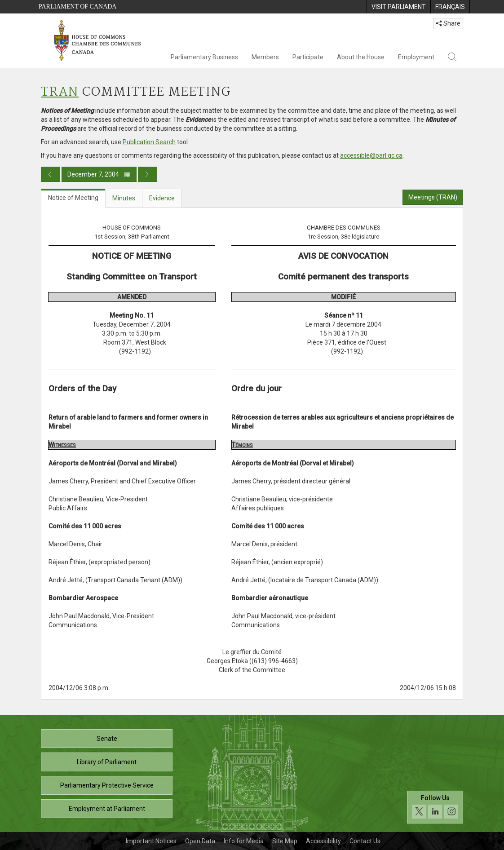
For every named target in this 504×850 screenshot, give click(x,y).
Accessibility (323, 841)
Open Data (200, 841)
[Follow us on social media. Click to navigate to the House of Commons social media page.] (435, 807)
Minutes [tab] (124, 198)
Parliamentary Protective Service (107, 785)
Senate (107, 739)
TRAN (60, 92)
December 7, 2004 (99, 174)
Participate (308, 57)
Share (448, 23)
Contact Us (365, 841)
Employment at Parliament (107, 809)
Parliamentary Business (204, 57)
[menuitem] (398, 7)
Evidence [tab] (162, 198)
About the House (361, 57)
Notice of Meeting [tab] (73, 198)
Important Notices (151, 841)
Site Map (285, 841)
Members (265, 57)
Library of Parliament (107, 762)
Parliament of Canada (77, 7)
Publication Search (149, 142)
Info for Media (244, 841)
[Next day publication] (148, 174)
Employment (416, 57)
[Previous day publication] (51, 174)
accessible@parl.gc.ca (371, 155)
